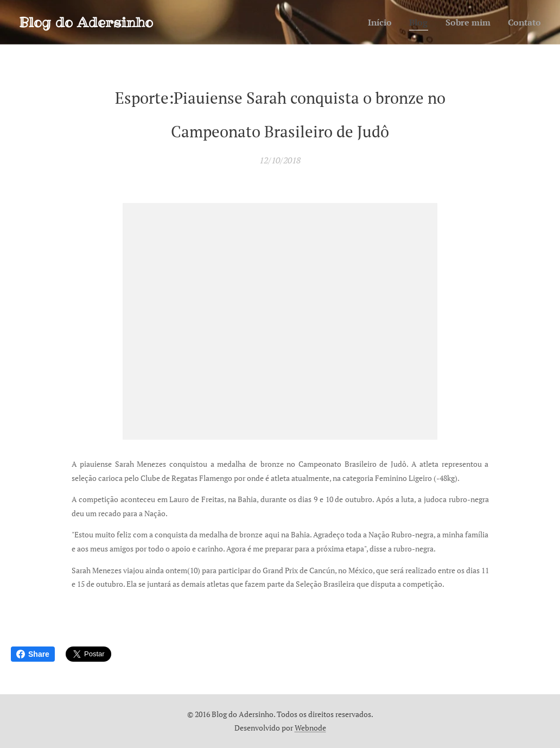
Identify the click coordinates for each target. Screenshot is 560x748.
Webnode (310, 728)
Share (33, 654)
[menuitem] (373, 22)
